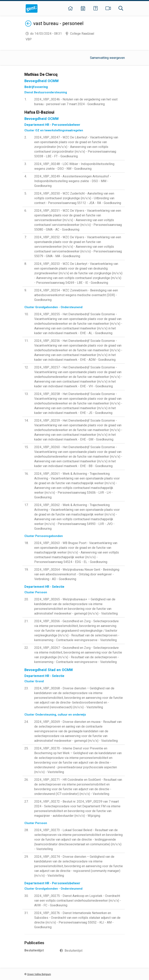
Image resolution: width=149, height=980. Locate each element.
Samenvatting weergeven (107, 58)
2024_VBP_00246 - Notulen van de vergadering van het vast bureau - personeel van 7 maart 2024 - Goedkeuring (76, 102)
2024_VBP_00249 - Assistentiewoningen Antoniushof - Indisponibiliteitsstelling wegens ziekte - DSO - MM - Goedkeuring (73, 181)
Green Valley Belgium (39, 974)
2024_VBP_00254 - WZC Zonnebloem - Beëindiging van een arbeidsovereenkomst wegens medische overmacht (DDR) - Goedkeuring (76, 295)
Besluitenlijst (74, 951)
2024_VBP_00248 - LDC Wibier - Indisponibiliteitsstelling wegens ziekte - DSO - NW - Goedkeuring (74, 166)
